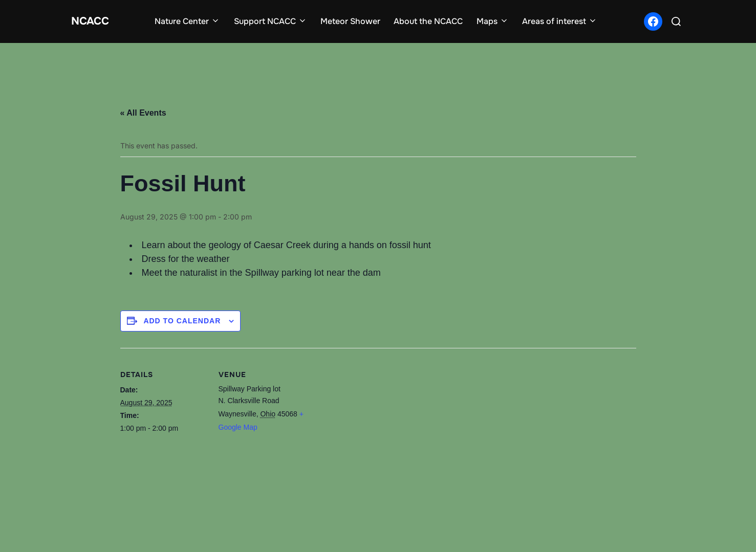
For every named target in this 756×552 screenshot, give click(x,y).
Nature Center (192, 21)
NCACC (95, 21)
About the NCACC (433, 21)
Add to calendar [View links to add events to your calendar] (182, 318)
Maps (497, 21)
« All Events (143, 111)
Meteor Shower (355, 21)
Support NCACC (275, 21)
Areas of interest (564, 21)
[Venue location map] (371, 451)
